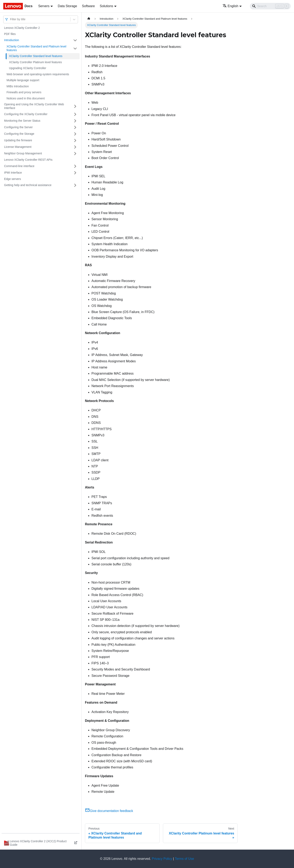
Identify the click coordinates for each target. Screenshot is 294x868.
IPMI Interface (13, 173)
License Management (18, 147)
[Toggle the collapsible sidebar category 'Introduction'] (75, 40)
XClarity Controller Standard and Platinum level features (36, 48)
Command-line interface (19, 166)
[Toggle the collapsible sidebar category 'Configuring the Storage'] (75, 134)
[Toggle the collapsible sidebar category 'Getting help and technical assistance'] (75, 185)
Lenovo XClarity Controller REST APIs (28, 160)
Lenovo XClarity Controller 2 (22, 28)
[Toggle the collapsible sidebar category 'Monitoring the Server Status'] (75, 121)
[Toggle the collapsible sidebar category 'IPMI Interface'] (75, 173)
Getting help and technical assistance (28, 185)
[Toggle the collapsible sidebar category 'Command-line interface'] (75, 166)
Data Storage (67, 6)
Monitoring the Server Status (22, 121)
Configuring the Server (18, 127)
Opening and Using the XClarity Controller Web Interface (34, 106)
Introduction (12, 40)
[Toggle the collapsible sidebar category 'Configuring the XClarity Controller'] (75, 114)
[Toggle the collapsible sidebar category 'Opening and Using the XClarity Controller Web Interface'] (75, 106)
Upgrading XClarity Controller (28, 68)
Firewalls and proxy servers (24, 92)
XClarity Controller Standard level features (36, 56)
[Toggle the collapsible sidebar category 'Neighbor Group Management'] (75, 154)
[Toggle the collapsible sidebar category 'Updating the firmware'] (75, 140)
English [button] (230, 6)
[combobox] (10, 19)
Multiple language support (23, 80)
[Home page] (89, 19)
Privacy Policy (162, 859)
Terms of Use (184, 859)
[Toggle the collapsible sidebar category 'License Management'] (75, 147)
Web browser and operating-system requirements (38, 74)
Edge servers (12, 179)
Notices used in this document (26, 98)
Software (88, 6)
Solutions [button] (106, 6)
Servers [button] (44, 6)
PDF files (10, 34)
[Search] (270, 6)
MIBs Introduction (18, 86)
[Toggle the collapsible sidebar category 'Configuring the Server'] (75, 127)
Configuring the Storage (19, 134)
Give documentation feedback (109, 811)
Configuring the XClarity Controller (26, 114)
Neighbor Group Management (23, 153)
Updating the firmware (18, 140)
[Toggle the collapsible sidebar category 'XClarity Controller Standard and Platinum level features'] (75, 48)
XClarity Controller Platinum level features (35, 62)
